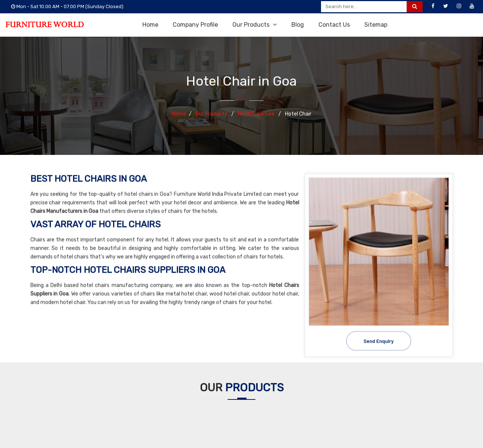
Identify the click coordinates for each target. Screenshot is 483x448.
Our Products (255, 25)
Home (150, 25)
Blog (298, 25)
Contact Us (334, 25)
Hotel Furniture (257, 114)
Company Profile (195, 25)
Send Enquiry (379, 340)
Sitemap (376, 25)
